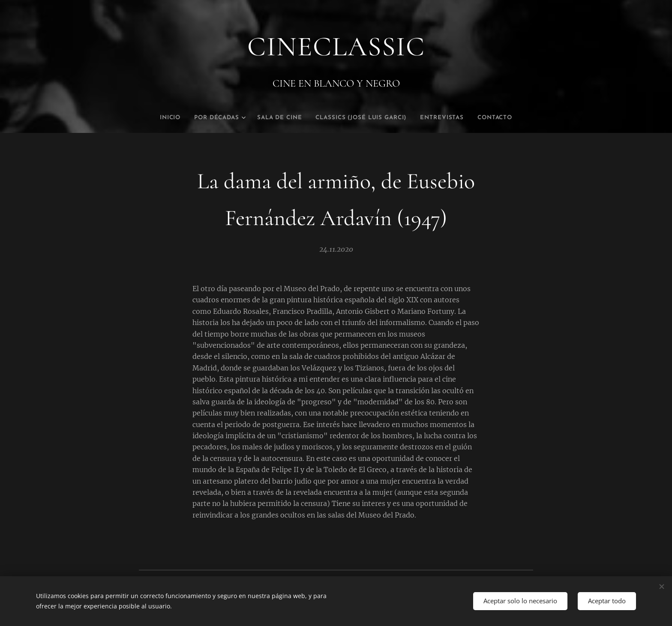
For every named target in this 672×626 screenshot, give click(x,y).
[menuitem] (154, 118)
